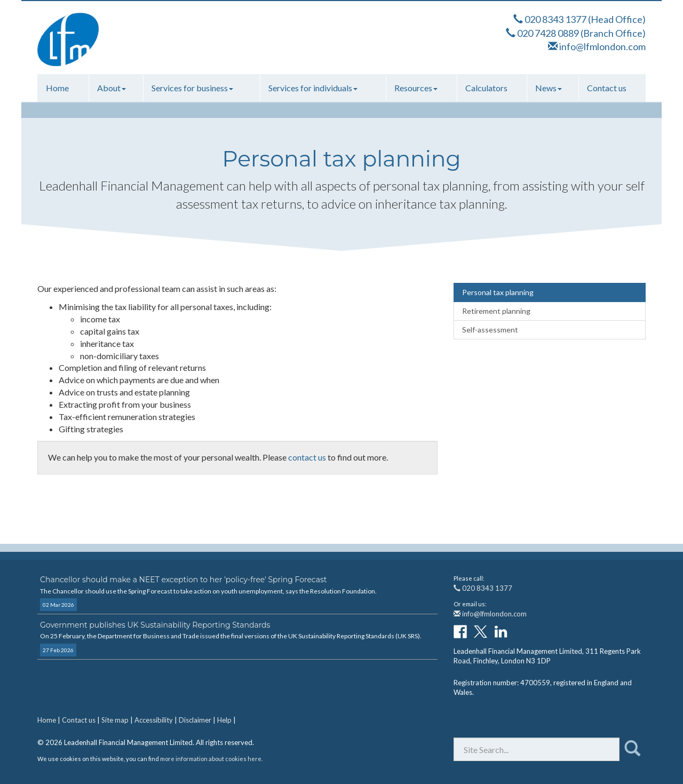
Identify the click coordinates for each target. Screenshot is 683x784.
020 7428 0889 (548, 33)
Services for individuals (313, 88)
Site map (115, 720)
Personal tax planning (498, 292)
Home (57, 88)
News (549, 88)
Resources (416, 88)
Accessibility (154, 720)
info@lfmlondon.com (602, 46)
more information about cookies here (211, 759)
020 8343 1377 (555, 19)
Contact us (607, 88)
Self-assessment (490, 330)
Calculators (486, 88)
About (112, 88)
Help (224, 720)
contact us (307, 457)
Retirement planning (496, 311)
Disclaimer (195, 720)
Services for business (192, 88)
